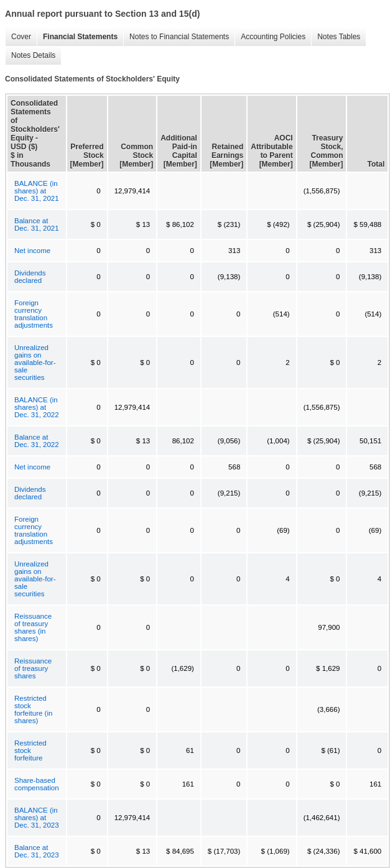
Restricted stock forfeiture (30, 750)
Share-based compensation (37, 784)
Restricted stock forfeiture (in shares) (33, 709)
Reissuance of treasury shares (33, 668)
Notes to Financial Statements (176, 37)
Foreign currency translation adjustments (34, 314)
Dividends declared (30, 277)
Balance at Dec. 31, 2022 (37, 441)
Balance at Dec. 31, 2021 (37, 224)
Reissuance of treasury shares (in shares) (33, 627)
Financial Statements (77, 37)
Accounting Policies (270, 37)
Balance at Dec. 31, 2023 (37, 851)
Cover (18, 37)
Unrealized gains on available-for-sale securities (35, 362)
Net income (32, 251)
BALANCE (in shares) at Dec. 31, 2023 (37, 818)
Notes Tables (336, 37)
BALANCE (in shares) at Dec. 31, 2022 (37, 407)
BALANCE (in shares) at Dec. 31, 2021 (37, 191)
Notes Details (30, 56)
